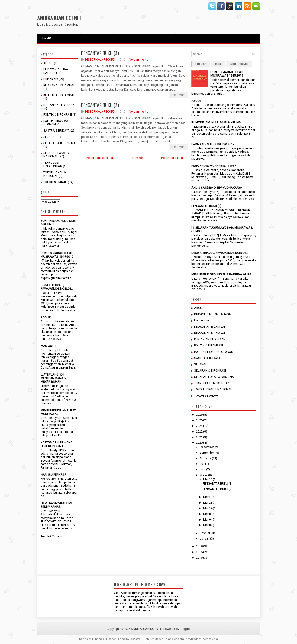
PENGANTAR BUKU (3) (100, 53)
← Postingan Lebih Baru (99, 158)
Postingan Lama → (174, 158)
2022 (199, 432)
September (207, 453)
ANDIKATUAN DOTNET (60, 18)
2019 (199, 546)
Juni (203, 469)
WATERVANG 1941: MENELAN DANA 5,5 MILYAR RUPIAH (54, 378)
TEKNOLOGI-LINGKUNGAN (53, 164)
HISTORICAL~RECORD (100, 60)
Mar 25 (208, 497)
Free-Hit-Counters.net (55, 536)
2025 (199, 420)
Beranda (46, 38)
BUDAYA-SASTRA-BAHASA (213, 314)
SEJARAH (50, 137)
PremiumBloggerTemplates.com (163, 639)
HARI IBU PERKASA (53, 475)
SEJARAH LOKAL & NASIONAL (56, 155)
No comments (139, 60)
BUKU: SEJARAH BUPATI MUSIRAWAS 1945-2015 (57, 255)
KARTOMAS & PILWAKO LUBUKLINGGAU (56, 444)
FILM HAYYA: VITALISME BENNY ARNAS (57, 505)
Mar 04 (208, 519)
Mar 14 (208, 508)
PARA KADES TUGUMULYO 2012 (213, 144)
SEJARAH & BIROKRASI (59, 143)
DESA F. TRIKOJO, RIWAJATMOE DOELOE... (57, 287)
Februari (205, 533)
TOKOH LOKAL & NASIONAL (55, 174)
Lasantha (135, 639)
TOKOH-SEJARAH (55, 182)
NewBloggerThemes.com (202, 639)
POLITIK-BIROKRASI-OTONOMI (214, 352)
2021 (199, 437)
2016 (199, 552)
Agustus (205, 458)
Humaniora (51, 79)
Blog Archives (239, 64)
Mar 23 (208, 503)
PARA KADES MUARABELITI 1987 (214, 166)
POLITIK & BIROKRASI (58, 115)
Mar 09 (208, 514)
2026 (199, 415)
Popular (201, 64)
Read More (178, 95)
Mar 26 (208, 479)
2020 (199, 443)
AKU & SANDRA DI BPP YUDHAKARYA (217, 188)
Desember (207, 447)
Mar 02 (208, 525)
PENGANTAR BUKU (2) (100, 105)
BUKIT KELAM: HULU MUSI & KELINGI (216, 122)
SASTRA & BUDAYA (56, 131)
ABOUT (48, 63)
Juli (202, 464)
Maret (204, 475)
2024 (199, 426)
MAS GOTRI (48, 346)
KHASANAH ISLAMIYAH (59, 85)
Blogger (185, 629)
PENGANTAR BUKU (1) (206, 206)
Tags (218, 64)
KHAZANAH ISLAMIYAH (59, 95)
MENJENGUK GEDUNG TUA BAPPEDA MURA (221, 274)
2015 (199, 558)
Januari (205, 539)
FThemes (98, 639)
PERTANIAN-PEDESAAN (59, 105)
